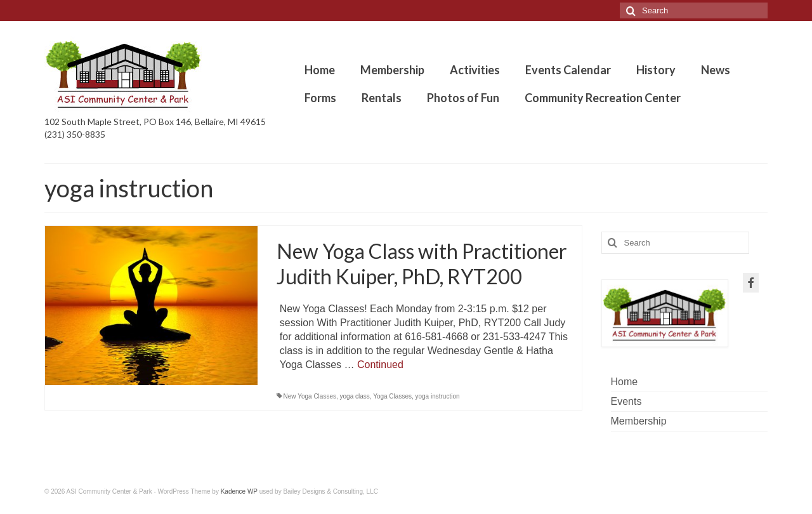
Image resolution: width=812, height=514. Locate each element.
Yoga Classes (392, 396)
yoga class (355, 396)
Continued (380, 365)
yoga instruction (438, 396)
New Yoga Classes (310, 396)
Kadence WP (239, 491)
